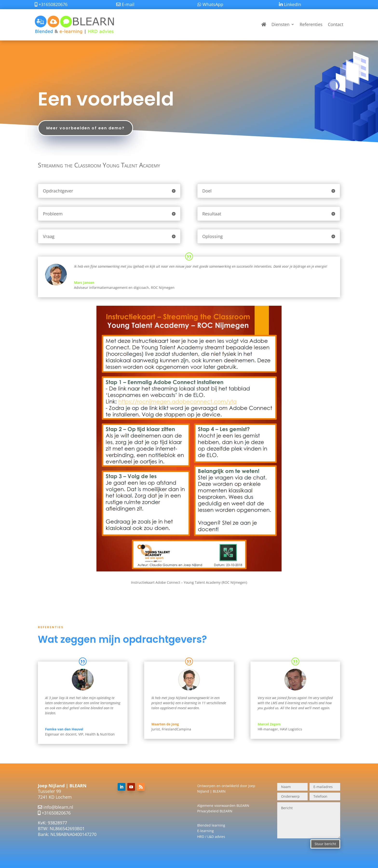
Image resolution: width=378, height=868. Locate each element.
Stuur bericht (325, 844)
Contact (336, 24)
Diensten (280, 24)
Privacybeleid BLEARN (215, 811)
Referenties (311, 24)
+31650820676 (56, 813)
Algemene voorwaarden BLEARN (223, 805)
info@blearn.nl (58, 807)
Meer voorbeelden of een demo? (85, 128)
